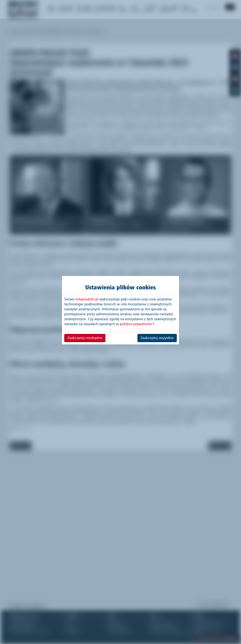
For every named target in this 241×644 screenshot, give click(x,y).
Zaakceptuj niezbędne (85, 338)
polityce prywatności (136, 324)
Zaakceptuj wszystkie (157, 338)
